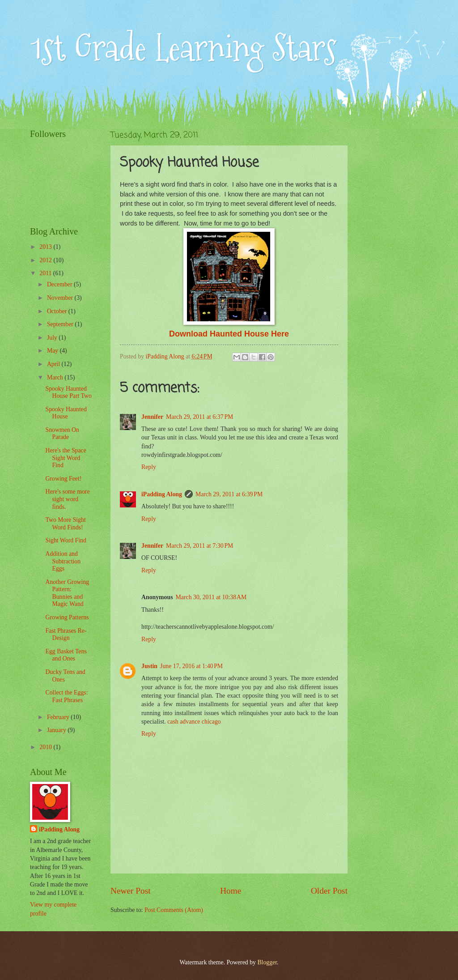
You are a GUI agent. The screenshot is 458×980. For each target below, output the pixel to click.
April (54, 364)
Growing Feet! (63, 479)
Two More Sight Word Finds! (65, 524)
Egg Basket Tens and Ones (66, 655)
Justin (149, 666)
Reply (149, 467)
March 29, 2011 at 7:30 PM (199, 546)
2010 (46, 747)
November (61, 298)
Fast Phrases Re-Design (66, 635)
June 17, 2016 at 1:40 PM (191, 666)
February (59, 717)
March (56, 377)
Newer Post (131, 891)
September (61, 324)
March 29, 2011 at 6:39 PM (229, 494)
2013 (46, 247)
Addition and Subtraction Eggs (63, 561)
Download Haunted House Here (229, 334)
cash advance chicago (194, 722)
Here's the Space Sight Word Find (66, 458)
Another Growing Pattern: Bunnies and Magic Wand (67, 593)
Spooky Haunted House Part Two (68, 392)
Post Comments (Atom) (174, 910)
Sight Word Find (66, 540)
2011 (46, 273)
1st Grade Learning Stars (183, 48)
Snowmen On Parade (62, 434)
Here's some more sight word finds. (67, 499)
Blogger (267, 962)
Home (231, 891)
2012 (46, 260)
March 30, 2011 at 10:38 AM (211, 597)
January (57, 730)
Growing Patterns (67, 617)
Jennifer (152, 417)
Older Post (329, 891)
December (60, 284)
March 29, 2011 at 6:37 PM (199, 417)
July (53, 338)
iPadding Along (162, 494)
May (53, 351)
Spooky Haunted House (66, 413)
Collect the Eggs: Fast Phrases (66, 696)
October (58, 311)
